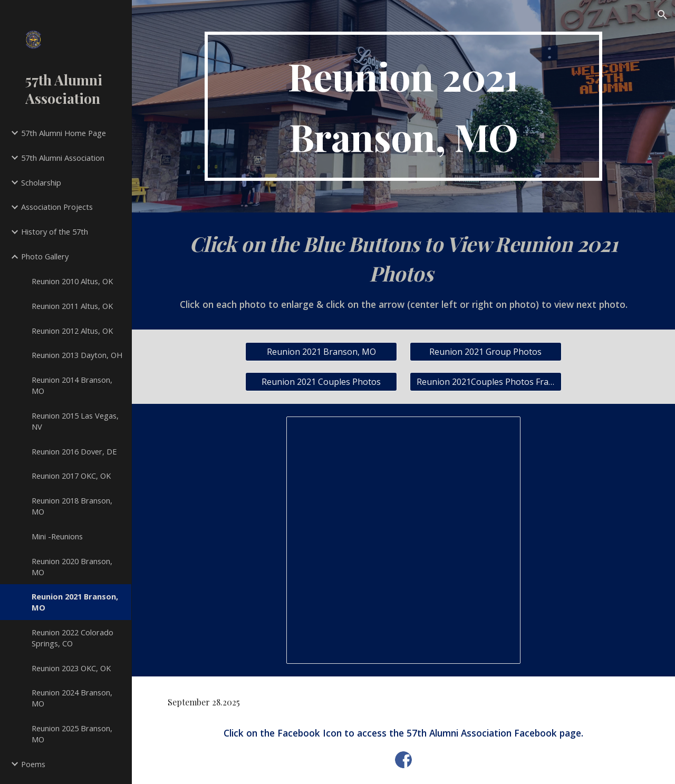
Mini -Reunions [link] (57, 536)
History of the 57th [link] (55, 231)
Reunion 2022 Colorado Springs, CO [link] (73, 638)
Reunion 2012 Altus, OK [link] (72, 331)
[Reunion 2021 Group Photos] (486, 352)
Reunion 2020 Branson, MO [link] (72, 567)
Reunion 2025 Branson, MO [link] (72, 734)
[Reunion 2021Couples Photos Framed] (486, 382)
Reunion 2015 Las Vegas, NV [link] (75, 421)
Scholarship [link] (41, 182)
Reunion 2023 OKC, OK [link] (71, 668)
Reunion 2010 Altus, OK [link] (72, 281)
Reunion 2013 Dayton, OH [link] (77, 355)
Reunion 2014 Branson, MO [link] (72, 385)
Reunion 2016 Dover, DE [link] (74, 451)
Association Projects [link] (57, 207)
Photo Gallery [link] (45, 256)
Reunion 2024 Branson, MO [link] (72, 698)
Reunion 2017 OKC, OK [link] (71, 476)
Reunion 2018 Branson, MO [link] (72, 506)
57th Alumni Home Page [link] (64, 133)
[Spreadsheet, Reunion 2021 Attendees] (403, 540)
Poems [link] (33, 764)
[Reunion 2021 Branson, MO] (321, 352)
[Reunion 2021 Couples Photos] (321, 382)
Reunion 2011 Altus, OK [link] (72, 306)
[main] (404, 106)
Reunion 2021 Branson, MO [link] (75, 602)
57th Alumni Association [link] (63, 158)
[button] (662, 15)
